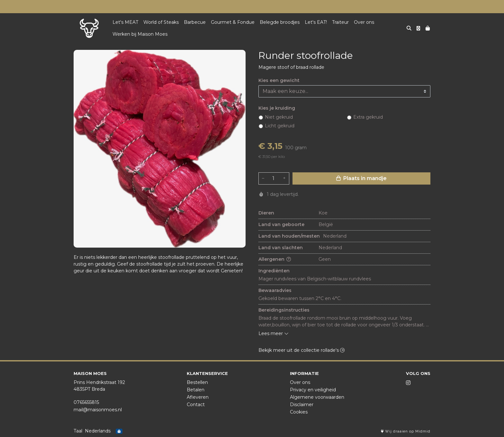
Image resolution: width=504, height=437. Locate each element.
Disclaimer (302, 405)
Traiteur (340, 22)
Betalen (196, 390)
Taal (78, 431)
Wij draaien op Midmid (406, 431)
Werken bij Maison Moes (140, 34)
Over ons (364, 22)
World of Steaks (161, 22)
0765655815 (86, 402)
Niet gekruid (279, 117)
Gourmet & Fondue (233, 22)
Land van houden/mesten (289, 236)
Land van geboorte (281, 224)
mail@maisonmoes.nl (98, 410)
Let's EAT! (316, 22)
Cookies (299, 412)
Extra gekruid (368, 117)
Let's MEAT (125, 22)
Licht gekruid (280, 126)
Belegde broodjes (280, 22)
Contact (196, 405)
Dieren (266, 213)
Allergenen (275, 259)
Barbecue (195, 22)
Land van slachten (281, 248)
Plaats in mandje (361, 178)
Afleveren (198, 397)
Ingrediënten (274, 271)
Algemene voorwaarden (317, 397)
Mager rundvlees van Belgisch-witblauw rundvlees (315, 279)
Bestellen (197, 382)
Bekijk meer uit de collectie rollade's (301, 350)
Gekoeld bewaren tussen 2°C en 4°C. (300, 298)
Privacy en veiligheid (313, 390)
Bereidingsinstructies (284, 310)
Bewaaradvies (275, 290)
